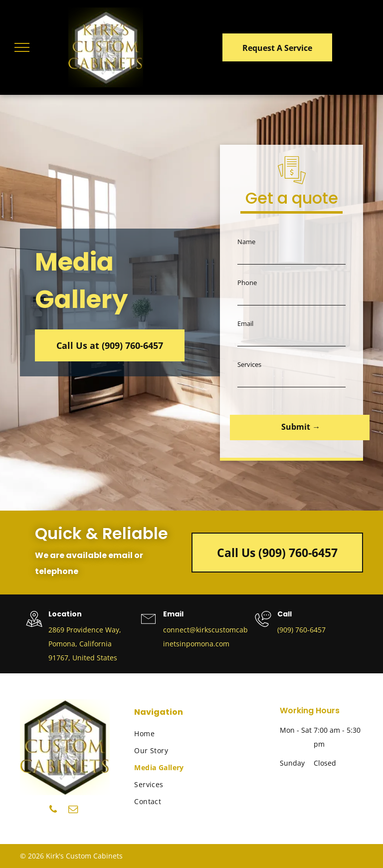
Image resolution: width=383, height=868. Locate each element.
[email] (73, 811)
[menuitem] (173, 734)
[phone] (53, 811)
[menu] (22, 47)
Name (246, 242)
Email (245, 323)
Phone (247, 283)
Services (249, 364)
